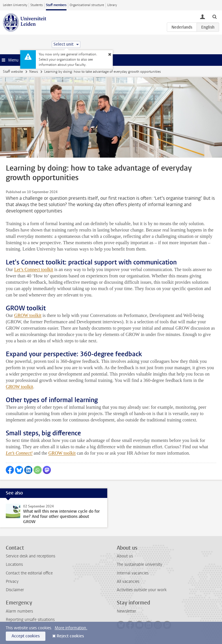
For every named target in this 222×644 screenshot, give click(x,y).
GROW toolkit (28, 315)
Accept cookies (26, 636)
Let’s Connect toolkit (34, 269)
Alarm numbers (19, 611)
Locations (14, 564)
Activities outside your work (142, 590)
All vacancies (128, 582)
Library (112, 5)
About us (125, 556)
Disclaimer (15, 590)
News (34, 72)
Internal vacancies (133, 573)
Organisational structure (87, 5)
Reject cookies (70, 636)
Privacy (12, 582)
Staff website (13, 72)
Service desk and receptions (30, 556)
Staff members (56, 5)
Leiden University (15, 5)
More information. (71, 628)
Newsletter (126, 611)
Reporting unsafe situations (30, 620)
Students (37, 5)
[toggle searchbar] (214, 16)
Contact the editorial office (29, 573)
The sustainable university (139, 564)
